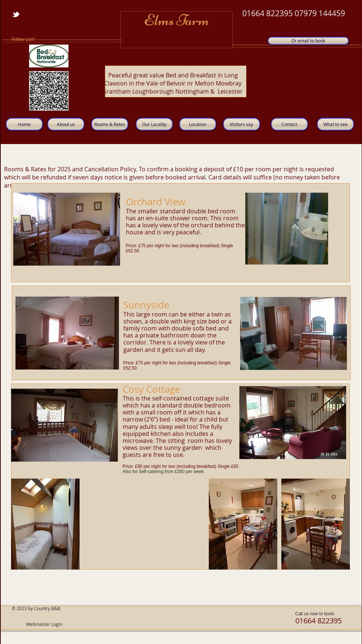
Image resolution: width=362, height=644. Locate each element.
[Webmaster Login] (44, 624)
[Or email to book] (308, 41)
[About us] (66, 124)
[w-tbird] (16, 14)
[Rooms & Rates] (110, 124)
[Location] (198, 124)
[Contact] (289, 124)
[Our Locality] (154, 124)
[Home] (24, 124)
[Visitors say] (242, 124)
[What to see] (335, 124)
